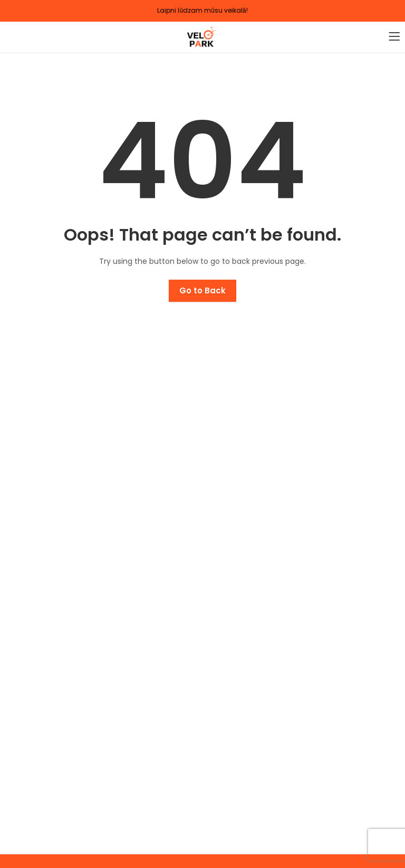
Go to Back (202, 290)
